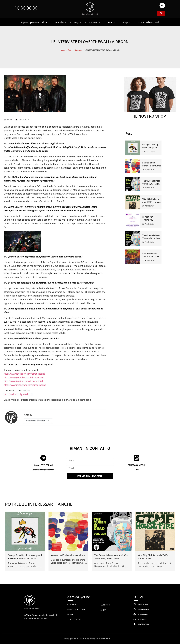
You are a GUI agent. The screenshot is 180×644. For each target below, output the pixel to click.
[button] (162, 5)
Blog (78, 22)
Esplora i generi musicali (34, 22)
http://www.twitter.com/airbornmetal (23, 381)
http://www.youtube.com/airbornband (24, 377)
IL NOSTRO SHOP (150, 116)
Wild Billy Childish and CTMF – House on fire (151, 202)
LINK (137, 470)
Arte (111, 22)
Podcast (95, 22)
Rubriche (61, 22)
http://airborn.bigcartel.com (18, 394)
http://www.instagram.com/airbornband (25, 385)
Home (62, 50)
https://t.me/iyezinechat (43, 470)
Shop (127, 22)
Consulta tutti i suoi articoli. (38, 421)
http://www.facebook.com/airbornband (24, 374)
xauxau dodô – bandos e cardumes (69, 555)
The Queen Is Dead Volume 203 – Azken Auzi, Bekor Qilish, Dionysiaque (111, 558)
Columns (78, 50)
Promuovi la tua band (149, 22)
